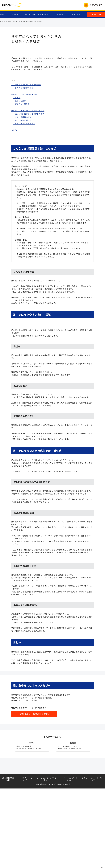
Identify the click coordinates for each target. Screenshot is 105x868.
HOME (2, 15)
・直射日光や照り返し (22, 135)
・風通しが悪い (20, 132)
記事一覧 (60, 15)
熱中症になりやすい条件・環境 (24, 125)
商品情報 (15, 15)
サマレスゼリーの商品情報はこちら (34, 776)
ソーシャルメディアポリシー (46, 859)
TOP (2, 22)
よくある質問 (75, 15)
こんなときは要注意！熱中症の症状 (26, 115)
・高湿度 (17, 128)
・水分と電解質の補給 (22, 148)
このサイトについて (25, 859)
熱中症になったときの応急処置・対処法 (28, 141)
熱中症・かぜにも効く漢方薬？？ (37, 15)
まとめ (14, 161)
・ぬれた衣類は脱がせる (23, 151)
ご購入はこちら (96, 14)
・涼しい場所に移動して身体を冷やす (29, 145)
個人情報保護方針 (8, 859)
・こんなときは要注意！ (23, 119)
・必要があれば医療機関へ (24, 154)
